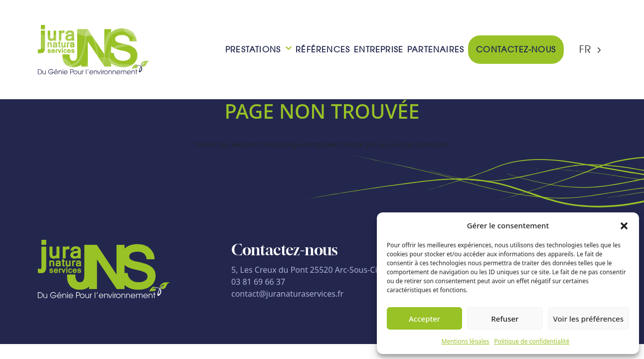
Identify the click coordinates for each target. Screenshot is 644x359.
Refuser (505, 319)
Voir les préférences (588, 319)
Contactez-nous (516, 50)
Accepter (424, 319)
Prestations (253, 50)
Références (323, 50)
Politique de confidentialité (532, 341)
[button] (624, 225)
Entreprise (379, 50)
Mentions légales (466, 341)
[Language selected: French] (590, 50)
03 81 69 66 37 (258, 282)
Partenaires (436, 50)
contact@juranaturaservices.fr (287, 294)
